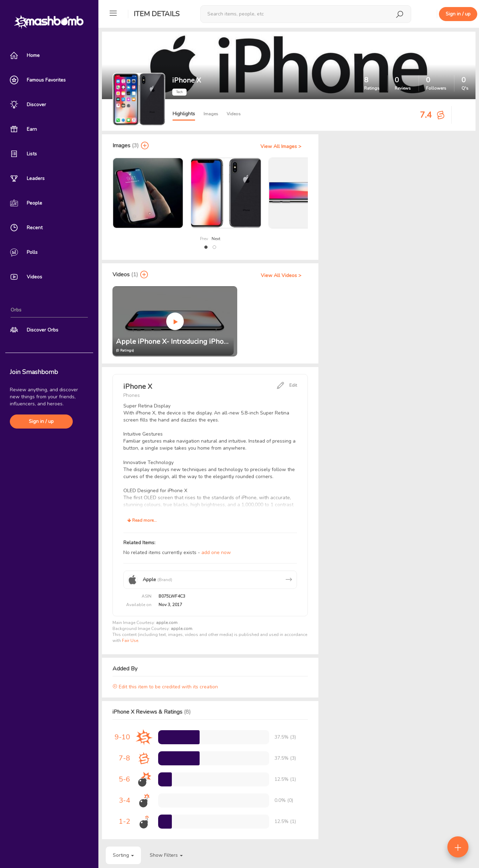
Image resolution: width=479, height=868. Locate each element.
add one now (216, 552)
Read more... (142, 520)
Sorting (123, 855)
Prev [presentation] (204, 239)
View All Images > (281, 146)
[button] (206, 247)
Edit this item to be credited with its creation (165, 687)
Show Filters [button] (166, 855)
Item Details (157, 14)
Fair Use (130, 641)
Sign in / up (41, 421)
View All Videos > (281, 275)
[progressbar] (179, 737)
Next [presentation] (216, 239)
